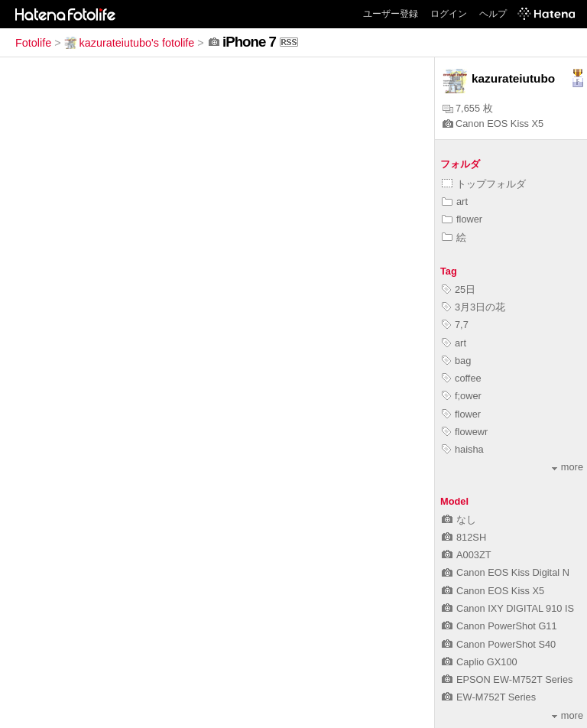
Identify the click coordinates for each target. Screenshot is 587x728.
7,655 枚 (468, 108)
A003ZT (467, 555)
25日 (459, 289)
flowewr (465, 432)
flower (462, 219)
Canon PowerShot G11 (499, 626)
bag (456, 361)
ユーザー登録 (391, 14)
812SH (464, 537)
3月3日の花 (473, 307)
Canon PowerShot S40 (499, 644)
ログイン (449, 14)
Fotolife (33, 43)
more (568, 467)
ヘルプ (493, 14)
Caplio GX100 (480, 662)
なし (459, 520)
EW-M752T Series (489, 697)
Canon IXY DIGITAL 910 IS (508, 608)
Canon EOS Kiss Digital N (506, 572)
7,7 (455, 325)
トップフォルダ (484, 184)
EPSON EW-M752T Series (507, 679)
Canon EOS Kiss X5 (493, 123)
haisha (463, 449)
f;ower (462, 396)
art (455, 201)
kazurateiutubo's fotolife (130, 43)
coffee (462, 378)
